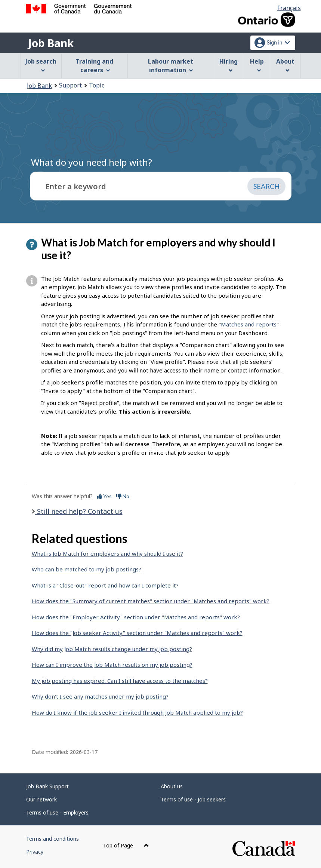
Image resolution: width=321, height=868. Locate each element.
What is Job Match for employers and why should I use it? (107, 553)
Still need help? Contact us (79, 511)
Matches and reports (249, 324)
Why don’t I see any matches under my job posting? (100, 696)
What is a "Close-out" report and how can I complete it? (105, 585)
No (123, 496)
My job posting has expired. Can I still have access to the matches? (120, 681)
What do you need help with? (92, 162)
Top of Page (126, 845)
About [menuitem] (285, 65)
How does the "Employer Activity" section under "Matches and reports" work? (136, 617)
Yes (104, 496)
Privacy (35, 852)
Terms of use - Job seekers (193, 799)
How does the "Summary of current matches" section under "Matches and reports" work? (151, 601)
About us (172, 786)
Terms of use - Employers (57, 812)
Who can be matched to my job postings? (87, 569)
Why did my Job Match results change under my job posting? (112, 649)
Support (70, 85)
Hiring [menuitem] (229, 65)
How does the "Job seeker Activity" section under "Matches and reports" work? (137, 633)
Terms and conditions (53, 839)
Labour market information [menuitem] (171, 66)
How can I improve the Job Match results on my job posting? (112, 665)
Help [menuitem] (257, 65)
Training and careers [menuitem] (94, 66)
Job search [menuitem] (41, 65)
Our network (41, 799)
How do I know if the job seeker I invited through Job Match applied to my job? (137, 712)
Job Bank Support (47, 786)
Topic (97, 85)
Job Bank (51, 43)
